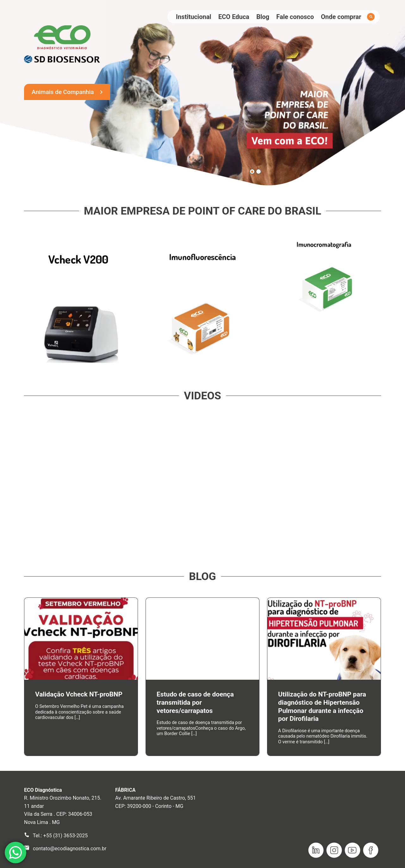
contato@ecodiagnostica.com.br (70, 849)
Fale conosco (295, 17)
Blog (263, 17)
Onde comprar (341, 17)
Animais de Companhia (63, 92)
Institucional (194, 17)
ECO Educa (234, 17)
